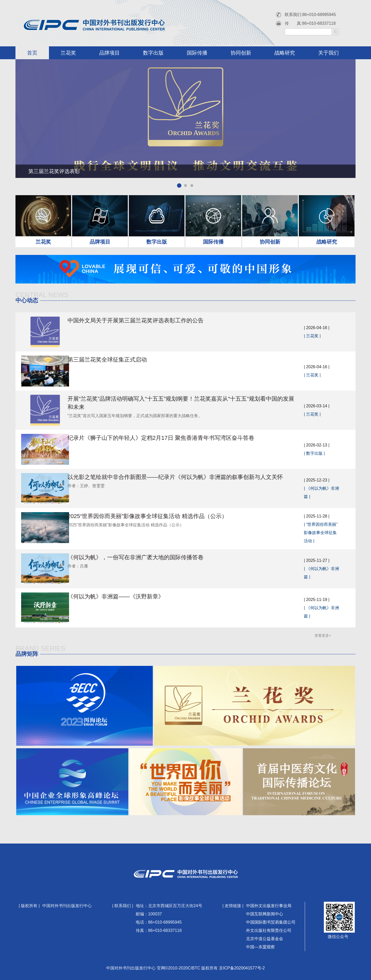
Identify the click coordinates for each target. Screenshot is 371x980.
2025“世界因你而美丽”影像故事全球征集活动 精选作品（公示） (160, 516)
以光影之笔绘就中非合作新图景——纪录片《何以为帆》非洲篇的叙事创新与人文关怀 (188, 477)
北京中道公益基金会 (265, 939)
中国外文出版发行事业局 (269, 906)
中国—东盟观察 (260, 947)
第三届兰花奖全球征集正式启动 (120, 360)
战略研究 (285, 53)
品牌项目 (109, 53)
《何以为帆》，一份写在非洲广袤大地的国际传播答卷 (148, 557)
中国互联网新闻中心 (265, 914)
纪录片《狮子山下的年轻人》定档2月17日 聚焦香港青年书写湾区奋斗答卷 (174, 438)
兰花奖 (68, 53)
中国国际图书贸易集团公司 (271, 922)
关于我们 (328, 53)
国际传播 (197, 53)
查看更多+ (323, 635)
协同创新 (241, 53)
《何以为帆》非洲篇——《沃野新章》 (129, 596)
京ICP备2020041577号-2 (242, 968)
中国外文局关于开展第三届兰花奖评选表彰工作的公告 (148, 320)
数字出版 (153, 53)
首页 (32, 53)
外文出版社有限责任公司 (269, 930)
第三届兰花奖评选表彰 (54, 171)
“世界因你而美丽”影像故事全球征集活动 (322, 533)
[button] (179, 185)
